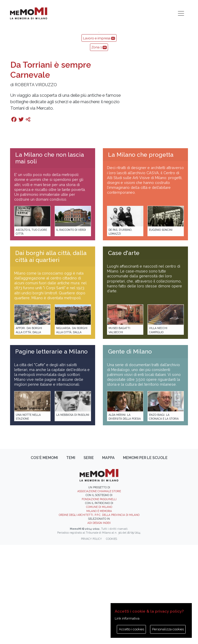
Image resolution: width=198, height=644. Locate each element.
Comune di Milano (99, 606)
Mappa (108, 557)
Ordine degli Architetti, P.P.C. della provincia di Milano (99, 614)
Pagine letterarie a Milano (51, 451)
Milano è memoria (99, 610)
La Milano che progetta (141, 254)
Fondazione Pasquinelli (99, 598)
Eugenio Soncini (161, 329)
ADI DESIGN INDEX (99, 622)
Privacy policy (91, 638)
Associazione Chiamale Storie (99, 590)
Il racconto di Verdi (71, 329)
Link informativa (127, 618)
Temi (71, 557)
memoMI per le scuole (145, 557)
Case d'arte (124, 352)
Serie (89, 557)
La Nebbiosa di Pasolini (73, 514)
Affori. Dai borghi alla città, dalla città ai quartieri (29, 431)
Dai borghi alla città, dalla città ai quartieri (51, 355)
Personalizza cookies (168, 629)
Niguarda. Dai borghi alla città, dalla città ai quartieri (72, 431)
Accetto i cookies (131, 629)
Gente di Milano (130, 451)
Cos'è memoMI (44, 557)
